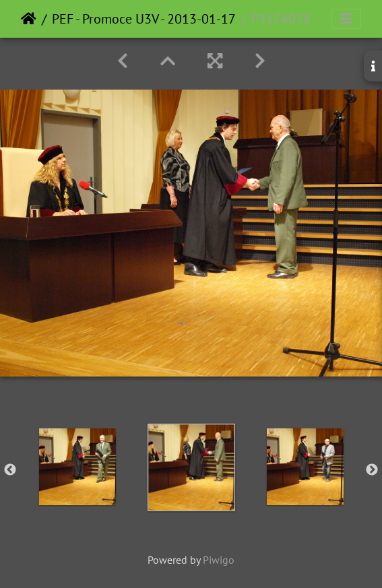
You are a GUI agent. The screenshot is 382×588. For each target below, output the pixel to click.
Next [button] (372, 470)
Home (29, 19)
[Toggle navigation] (346, 19)
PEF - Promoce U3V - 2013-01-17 (144, 19)
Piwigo (219, 560)
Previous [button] (10, 470)
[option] (77, 467)
